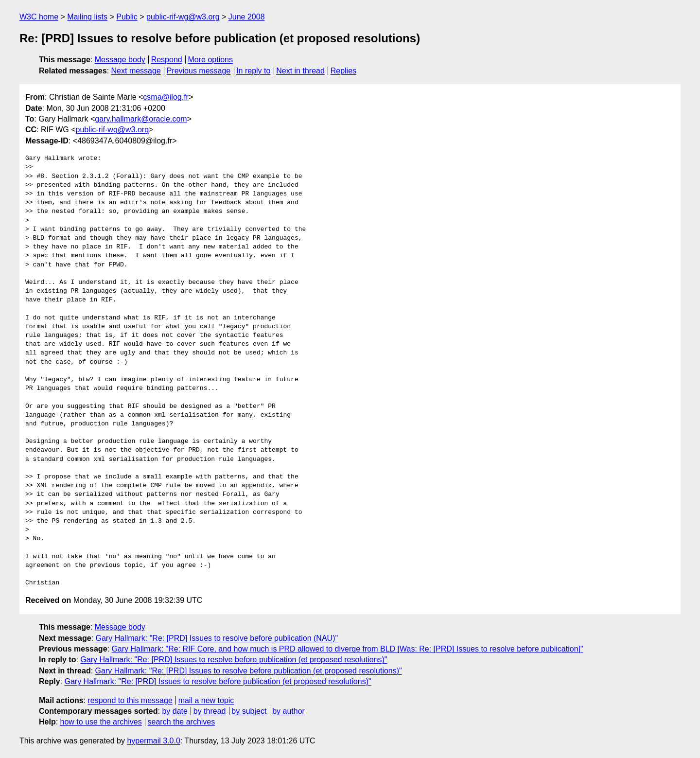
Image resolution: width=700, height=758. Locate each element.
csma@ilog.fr (166, 97)
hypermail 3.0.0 (153, 741)
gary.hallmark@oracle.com (141, 119)
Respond (167, 60)
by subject (249, 711)
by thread (210, 711)
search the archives (182, 722)
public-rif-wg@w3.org (183, 17)
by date (175, 711)
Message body (120, 60)
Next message (136, 71)
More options (211, 60)
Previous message (199, 71)
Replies (343, 71)
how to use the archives (101, 722)
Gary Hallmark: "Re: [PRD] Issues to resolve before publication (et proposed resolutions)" (234, 660)
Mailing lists (87, 17)
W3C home (39, 17)
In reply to (253, 71)
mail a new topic (206, 700)
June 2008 (247, 17)
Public (127, 17)
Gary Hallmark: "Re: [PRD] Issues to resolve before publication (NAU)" (217, 638)
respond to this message (130, 700)
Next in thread (300, 71)
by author (289, 711)
